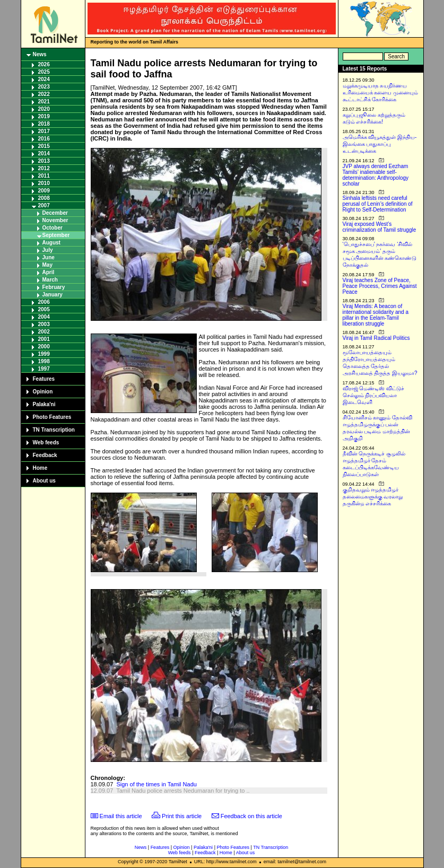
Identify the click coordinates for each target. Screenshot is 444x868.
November (55, 220)
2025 (44, 72)
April (49, 272)
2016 (44, 139)
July (48, 250)
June (49, 257)
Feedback (45, 455)
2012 (44, 168)
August (51, 243)
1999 (44, 354)
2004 (44, 317)
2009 (44, 191)
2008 (44, 198)
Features (44, 379)
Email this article (121, 816)
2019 (44, 116)
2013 (44, 161)
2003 (44, 324)
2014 (44, 154)
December (55, 213)
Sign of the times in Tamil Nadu (156, 784)
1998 (44, 361)
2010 (44, 183)
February (54, 287)
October (53, 228)
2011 (44, 176)
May (47, 265)
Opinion (43, 392)
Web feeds (46, 442)
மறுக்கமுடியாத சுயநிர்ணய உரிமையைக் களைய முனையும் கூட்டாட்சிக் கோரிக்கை (381, 93)
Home (40, 468)
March (50, 280)
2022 (44, 94)
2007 (44, 205)
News (40, 54)
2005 (44, 309)
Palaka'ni (44, 404)
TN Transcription (54, 430)
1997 (44, 369)
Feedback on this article (251, 816)
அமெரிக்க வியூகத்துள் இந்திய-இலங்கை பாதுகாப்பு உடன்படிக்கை (380, 144)
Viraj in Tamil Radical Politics (376, 338)
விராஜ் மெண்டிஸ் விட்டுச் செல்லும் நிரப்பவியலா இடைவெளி (374, 395)
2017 (44, 131)
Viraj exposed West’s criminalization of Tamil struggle (380, 227)
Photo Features (52, 417)
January (53, 295)
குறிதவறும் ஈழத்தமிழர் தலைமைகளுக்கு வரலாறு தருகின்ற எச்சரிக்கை (373, 497)
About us (44, 481)
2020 (44, 109)
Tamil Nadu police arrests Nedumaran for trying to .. (183, 791)
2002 (44, 332)
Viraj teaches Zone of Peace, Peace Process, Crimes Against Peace (380, 286)
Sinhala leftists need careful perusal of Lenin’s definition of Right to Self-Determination (378, 204)
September (56, 235)
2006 (44, 302)
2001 (44, 339)
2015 (44, 146)
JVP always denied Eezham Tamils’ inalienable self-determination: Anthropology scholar (376, 175)
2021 (44, 102)
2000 (44, 347)
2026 (44, 64)
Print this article (182, 816)
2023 (44, 87)
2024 (44, 79)
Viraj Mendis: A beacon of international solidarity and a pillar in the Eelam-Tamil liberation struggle (376, 315)
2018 (44, 124)
